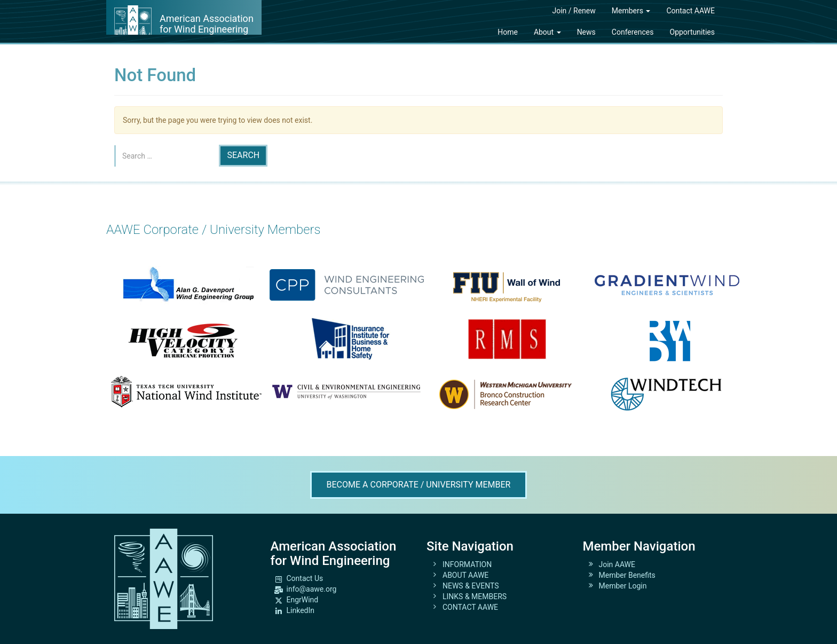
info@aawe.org (312, 589)
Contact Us (305, 578)
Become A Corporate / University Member (419, 485)
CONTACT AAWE (470, 607)
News (586, 32)
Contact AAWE (690, 11)
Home (508, 32)
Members (631, 11)
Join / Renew (574, 11)
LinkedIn (301, 610)
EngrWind (303, 600)
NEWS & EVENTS (471, 586)
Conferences (633, 32)
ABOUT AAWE (465, 575)
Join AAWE (617, 564)
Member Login (623, 586)
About (547, 32)
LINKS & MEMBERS (475, 596)
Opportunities (693, 32)
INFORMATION (467, 564)
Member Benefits (627, 575)
